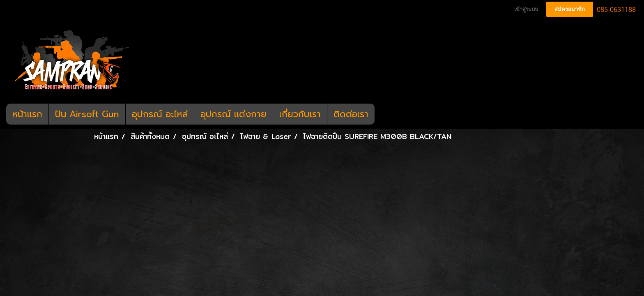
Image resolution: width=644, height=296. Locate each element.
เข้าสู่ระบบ (526, 9)
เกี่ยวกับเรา (300, 114)
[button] (382, 114)
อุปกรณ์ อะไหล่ (160, 114)
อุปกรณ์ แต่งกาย (233, 114)
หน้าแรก (27, 114)
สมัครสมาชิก (570, 9)
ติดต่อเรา (351, 114)
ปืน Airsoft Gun (87, 114)
